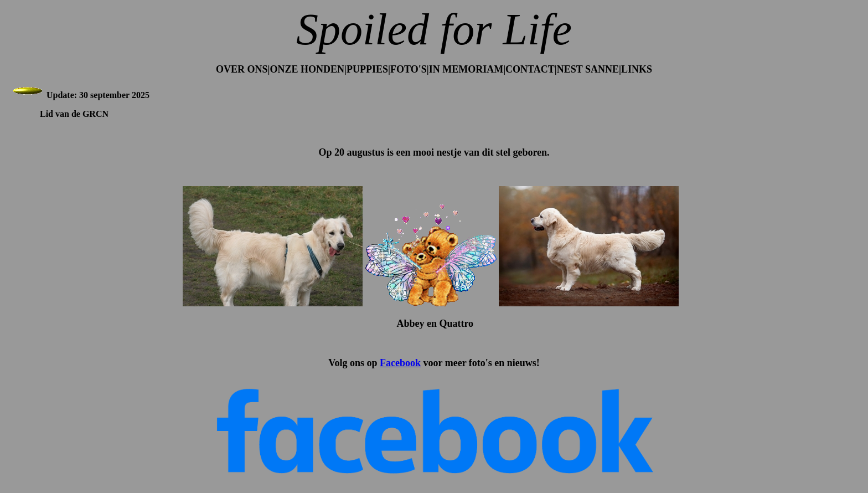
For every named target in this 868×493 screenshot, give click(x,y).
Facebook (400, 363)
